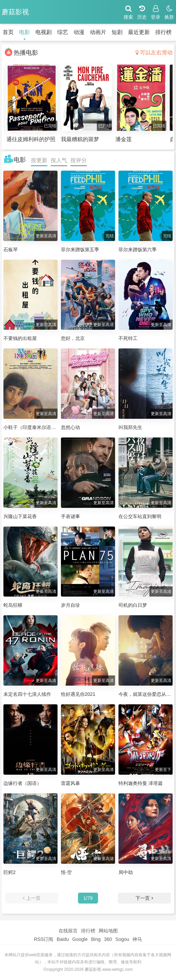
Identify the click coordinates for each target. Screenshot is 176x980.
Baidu (63, 939)
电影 (25, 32)
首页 (8, 32)
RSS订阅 (44, 939)
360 (108, 939)
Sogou (122, 939)
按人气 (59, 160)
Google (80, 939)
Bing (96, 939)
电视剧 (44, 32)
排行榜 (163, 32)
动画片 (98, 32)
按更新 (39, 160)
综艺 (63, 32)
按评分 (79, 160)
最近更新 (139, 32)
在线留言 (68, 931)
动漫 (79, 32)
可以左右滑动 (154, 53)
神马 (137, 939)
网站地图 (108, 931)
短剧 (117, 32)
